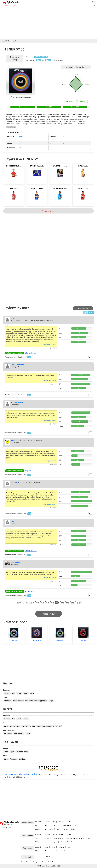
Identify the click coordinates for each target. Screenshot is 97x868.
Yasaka (26, 693)
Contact (50, 862)
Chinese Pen (26, 726)
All (5, 733)
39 (67, 603)
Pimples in (8, 701)
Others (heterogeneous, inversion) (49, 726)
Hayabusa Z (29, 471)
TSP (13, 693)
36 (52, 603)
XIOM (32, 693)
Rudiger (14, 482)
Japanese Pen (15, 726)
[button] (21, 81)
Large (51, 701)
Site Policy (34, 862)
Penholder (14, 759)
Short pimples (18, 701)
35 (47, 603)
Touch (28, 733)
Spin (15, 733)
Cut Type (22, 759)
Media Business (42, 862)
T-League (47, 856)
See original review (50, 344)
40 (72, 603)
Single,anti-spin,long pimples (36, 701)
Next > (78, 603)
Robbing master (17, 402)
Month (91, 313)
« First (19, 603)
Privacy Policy (25, 862)
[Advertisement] (48, 23)
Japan (12, 752)
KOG (13, 318)
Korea (26, 752)
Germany (19, 752)
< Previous (28, 603)
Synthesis (47, 842)
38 (62, 603)
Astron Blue (30, 591)
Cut (34, 726)
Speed (10, 733)
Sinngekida (15, 562)
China (6, 752)
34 (42, 603)
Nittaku (19, 693)
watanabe (15, 440)
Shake (6, 726)
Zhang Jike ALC (31, 353)
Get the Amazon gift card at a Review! (21, 774)
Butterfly (7, 693)
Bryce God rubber (18, 365)
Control (21, 733)
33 (37, 603)
